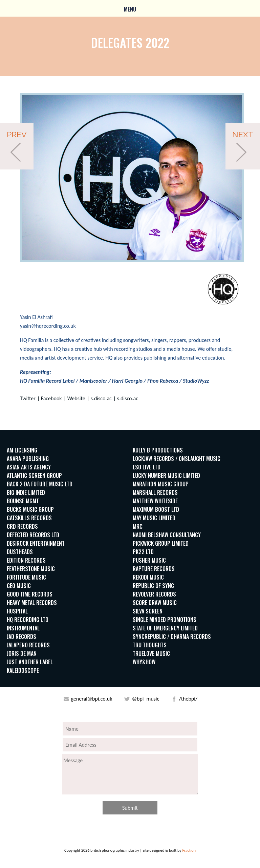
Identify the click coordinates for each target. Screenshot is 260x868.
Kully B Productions (158, 450)
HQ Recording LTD (28, 620)
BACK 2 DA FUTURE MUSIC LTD (40, 484)
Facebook (51, 398)
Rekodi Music (148, 577)
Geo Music (19, 586)
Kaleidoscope (23, 670)
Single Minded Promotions (165, 620)
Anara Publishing (28, 459)
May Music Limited (154, 518)
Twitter (28, 398)
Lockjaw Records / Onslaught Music (177, 459)
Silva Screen (148, 611)
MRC (138, 526)
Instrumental (23, 628)
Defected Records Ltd (33, 535)
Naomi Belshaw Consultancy (167, 535)
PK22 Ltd (143, 552)
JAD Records (21, 637)
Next (243, 134)
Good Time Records (30, 594)
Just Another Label (30, 662)
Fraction (189, 850)
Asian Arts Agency (29, 467)
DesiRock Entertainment (36, 543)
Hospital (17, 611)
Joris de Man (22, 653)
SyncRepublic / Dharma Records (172, 637)
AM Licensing (22, 450)
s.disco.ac (101, 398)
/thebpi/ (188, 699)
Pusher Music (149, 560)
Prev (17, 134)
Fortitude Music (26, 577)
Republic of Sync (153, 586)
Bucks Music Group (30, 509)
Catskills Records (29, 518)
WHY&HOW (144, 662)
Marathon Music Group (161, 484)
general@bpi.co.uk (91, 699)
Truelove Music (151, 653)
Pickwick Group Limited (161, 543)
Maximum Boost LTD (156, 509)
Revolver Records (154, 594)
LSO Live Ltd (147, 467)
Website (76, 398)
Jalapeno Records (28, 645)
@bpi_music (145, 699)
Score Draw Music (155, 603)
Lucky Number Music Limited (166, 476)
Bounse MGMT (23, 501)
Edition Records (26, 560)
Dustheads (20, 552)
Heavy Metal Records (32, 603)
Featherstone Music (31, 569)
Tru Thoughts (150, 645)
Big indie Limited (26, 492)
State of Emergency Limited (165, 628)
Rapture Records (154, 569)
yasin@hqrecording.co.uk (48, 326)
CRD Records (22, 526)
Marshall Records (155, 492)
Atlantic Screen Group (34, 476)
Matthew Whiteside (155, 501)
